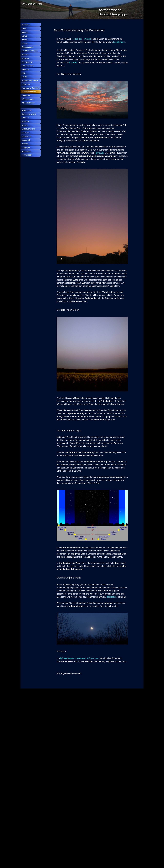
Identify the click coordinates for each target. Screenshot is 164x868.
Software (25, 121)
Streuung (100, 153)
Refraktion (112, 597)
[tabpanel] (91, 30)
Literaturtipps (119, 42)
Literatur (25, 118)
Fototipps (26, 133)
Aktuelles (26, 25)
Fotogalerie (26, 136)
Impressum (26, 151)
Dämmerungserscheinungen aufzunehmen (80, 658)
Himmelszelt (27, 155)
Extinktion (74, 63)
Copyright (26, 147)
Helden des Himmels (82, 39)
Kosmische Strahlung (31, 88)
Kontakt (25, 144)
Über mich (26, 140)
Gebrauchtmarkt (29, 129)
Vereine (25, 125)
